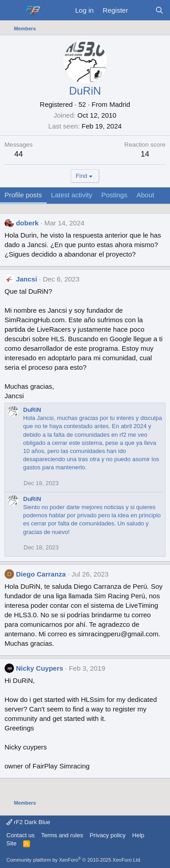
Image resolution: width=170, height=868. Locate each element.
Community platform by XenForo (74, 860)
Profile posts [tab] (23, 195)
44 (19, 154)
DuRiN (32, 410)
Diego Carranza (41, 574)
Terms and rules (62, 835)
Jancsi (27, 279)
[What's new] (141, 10)
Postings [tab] (114, 195)
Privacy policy (108, 835)
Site (11, 843)
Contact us (20, 835)
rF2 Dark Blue (28, 822)
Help (138, 835)
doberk (27, 223)
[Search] (159, 10)
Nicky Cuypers (39, 668)
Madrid (120, 104)
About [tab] (145, 195)
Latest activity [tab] (72, 195)
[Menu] (12, 10)
